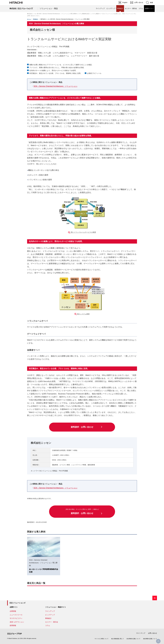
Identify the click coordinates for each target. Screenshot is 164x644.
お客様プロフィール (94, 73)
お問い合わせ (152, 633)
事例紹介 (36, 19)
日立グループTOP (15, 634)
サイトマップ (141, 633)
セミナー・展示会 (131, 8)
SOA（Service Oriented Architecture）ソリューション (55, 86)
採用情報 (13, 625)
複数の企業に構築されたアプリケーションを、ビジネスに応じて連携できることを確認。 (61, 65)
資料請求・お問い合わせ (82, 427)
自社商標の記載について (133, 639)
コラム (141, 8)
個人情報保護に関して (118, 639)
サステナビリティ (16, 618)
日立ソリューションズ (17, 603)
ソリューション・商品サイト (56, 607)
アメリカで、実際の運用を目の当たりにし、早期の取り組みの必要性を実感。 (57, 68)
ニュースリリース (16, 615)
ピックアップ (111, 8)
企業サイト (14, 607)
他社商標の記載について (150, 639)
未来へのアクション (17, 622)
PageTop (158, 641)
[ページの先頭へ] (155, 598)
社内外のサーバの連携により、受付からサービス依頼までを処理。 (53, 70)
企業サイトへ (149, 8)
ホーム (29, 19)
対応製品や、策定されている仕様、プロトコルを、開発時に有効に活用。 (56, 73)
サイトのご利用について (102, 639)
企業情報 (13, 611)
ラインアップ (100, 8)
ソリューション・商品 (49, 8)
